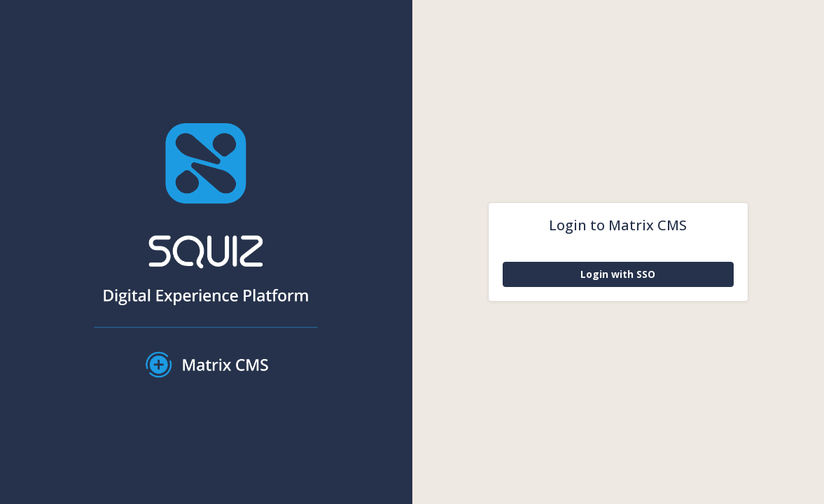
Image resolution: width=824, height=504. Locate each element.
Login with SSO (618, 274)
